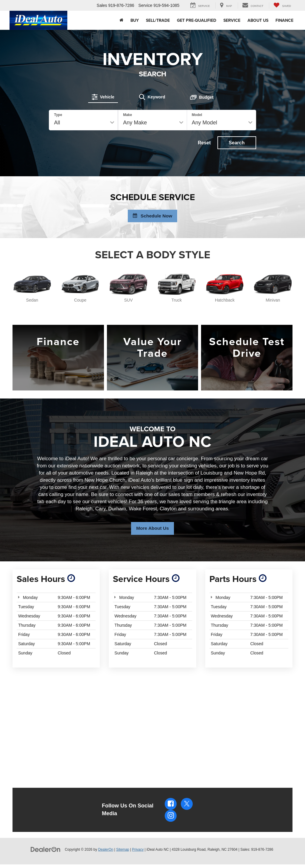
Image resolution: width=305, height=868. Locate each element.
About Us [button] (258, 20)
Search (236, 142)
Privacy (138, 853)
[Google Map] (152, 725)
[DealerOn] (46, 852)
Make (127, 115)
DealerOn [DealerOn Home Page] (106, 853)
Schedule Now (152, 217)
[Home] (121, 20)
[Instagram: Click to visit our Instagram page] (171, 819)
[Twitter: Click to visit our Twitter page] (187, 807)
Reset (204, 142)
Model (197, 115)
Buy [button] (135, 20)
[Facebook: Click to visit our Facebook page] (171, 807)
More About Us (152, 531)
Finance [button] (284, 20)
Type (58, 115)
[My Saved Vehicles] (282, 6)
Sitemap (123, 853)
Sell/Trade (158, 20)
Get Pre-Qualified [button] (197, 20)
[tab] (104, 96)
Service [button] (232, 20)
